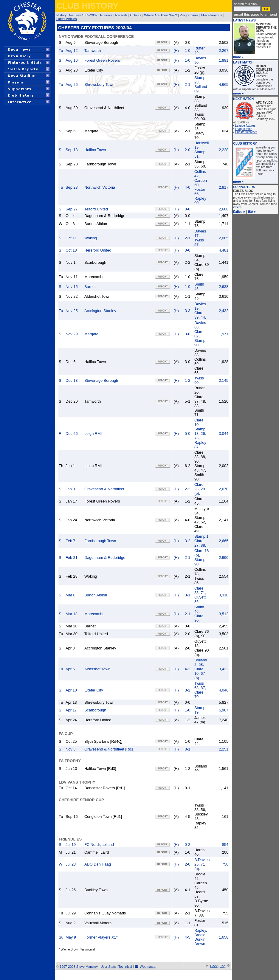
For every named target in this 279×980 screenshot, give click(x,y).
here (238, 207)
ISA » (252, 212)
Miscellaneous (212, 15)
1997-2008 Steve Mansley (79, 967)
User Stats (108, 967)
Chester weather (246, 132)
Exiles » (239, 212)
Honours (106, 15)
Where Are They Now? (160, 15)
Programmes (189, 15)
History (61, 15)
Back (214, 966)
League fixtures (245, 126)
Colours (136, 15)
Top (223, 966)
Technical (125, 967)
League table (244, 129)
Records (121, 15)
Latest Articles (66, 19)
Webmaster (148, 967)
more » (238, 57)
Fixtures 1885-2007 (83, 15)
